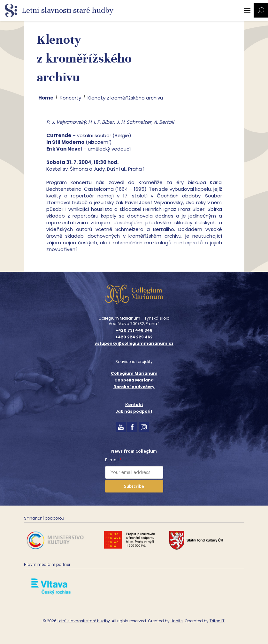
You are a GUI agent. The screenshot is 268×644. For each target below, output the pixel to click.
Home (46, 98)
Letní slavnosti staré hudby (84, 621)
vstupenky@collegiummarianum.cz (134, 344)
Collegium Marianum (134, 373)
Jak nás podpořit (134, 411)
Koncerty (70, 98)
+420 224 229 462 (134, 337)
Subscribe (134, 486)
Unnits (177, 621)
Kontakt (134, 405)
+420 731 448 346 (134, 330)
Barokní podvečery (134, 387)
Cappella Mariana (134, 380)
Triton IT (217, 621)
